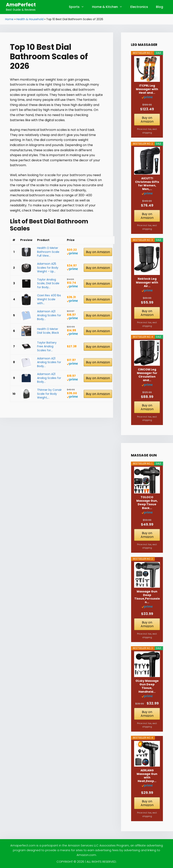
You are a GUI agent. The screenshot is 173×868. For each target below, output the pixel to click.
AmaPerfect (21, 5)
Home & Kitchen (109, 7)
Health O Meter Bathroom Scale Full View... (48, 252)
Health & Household (30, 19)
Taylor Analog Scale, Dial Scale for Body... (48, 283)
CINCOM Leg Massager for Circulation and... (147, 375)
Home (9, 19)
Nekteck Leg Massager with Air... (147, 282)
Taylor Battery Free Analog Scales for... (47, 346)
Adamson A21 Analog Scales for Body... (49, 315)
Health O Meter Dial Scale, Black (48, 331)
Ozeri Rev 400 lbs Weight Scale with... (49, 299)
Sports (78, 7)
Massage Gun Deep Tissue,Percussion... (147, 597)
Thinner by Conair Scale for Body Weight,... (49, 394)
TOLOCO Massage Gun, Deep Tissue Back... (147, 503)
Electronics (139, 7)
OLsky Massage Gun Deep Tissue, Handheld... (147, 686)
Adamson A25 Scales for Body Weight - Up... (48, 268)
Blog (160, 7)
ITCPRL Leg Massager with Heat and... (147, 89)
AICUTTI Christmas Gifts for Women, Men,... (147, 184)
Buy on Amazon (98, 252)
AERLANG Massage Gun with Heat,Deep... (147, 776)
